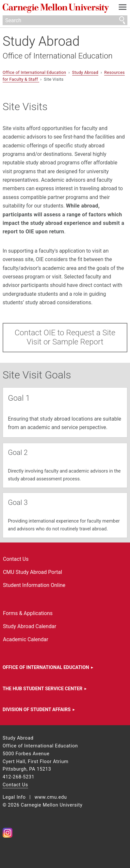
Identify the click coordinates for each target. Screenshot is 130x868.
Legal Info (14, 797)
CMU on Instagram (8, 833)
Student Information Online (34, 585)
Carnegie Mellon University (56, 8)
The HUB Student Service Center (42, 689)
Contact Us (16, 559)
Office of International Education (58, 56)
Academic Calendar (26, 639)
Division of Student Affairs (37, 710)
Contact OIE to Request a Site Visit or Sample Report (65, 337)
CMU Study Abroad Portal (32, 572)
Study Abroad (41, 42)
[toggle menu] (123, 8)
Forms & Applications (28, 613)
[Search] (65, 20)
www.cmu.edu (51, 797)
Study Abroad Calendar (30, 626)
